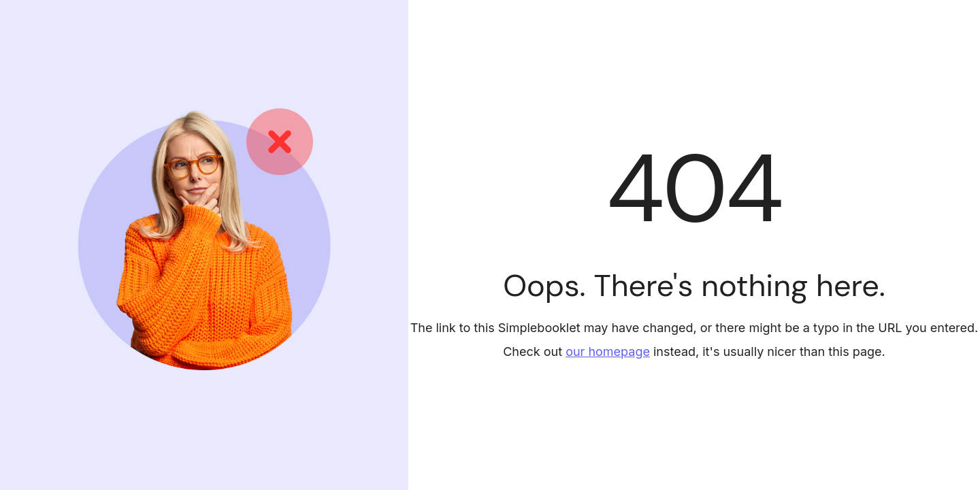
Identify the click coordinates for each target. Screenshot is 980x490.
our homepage (608, 352)
